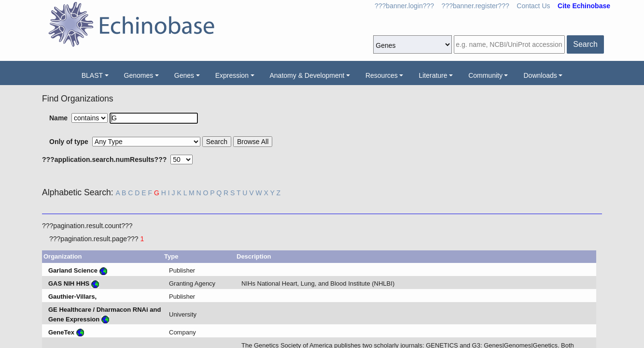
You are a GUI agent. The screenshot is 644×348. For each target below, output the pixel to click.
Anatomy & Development (307, 75)
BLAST (92, 75)
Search (585, 44)
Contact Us (533, 6)
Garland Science (73, 270)
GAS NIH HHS (69, 283)
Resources (382, 75)
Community (485, 75)
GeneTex (61, 332)
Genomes (139, 75)
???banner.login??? (404, 6)
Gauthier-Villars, (72, 297)
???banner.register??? (476, 6)
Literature (433, 75)
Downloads (540, 75)
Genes (184, 75)
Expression (232, 75)
